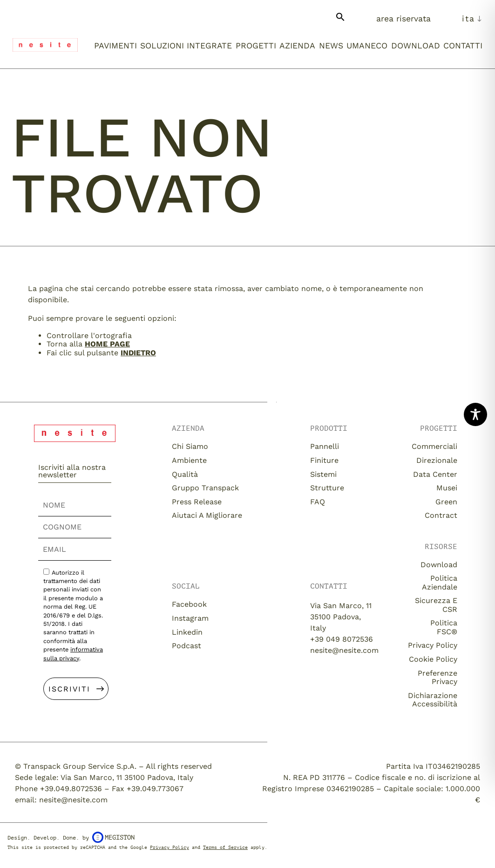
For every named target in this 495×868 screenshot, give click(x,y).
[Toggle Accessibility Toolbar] (475, 414)
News (331, 46)
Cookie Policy (433, 659)
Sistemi (323, 474)
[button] (340, 20)
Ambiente (189, 460)
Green (446, 502)
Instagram (190, 618)
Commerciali (434, 446)
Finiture (324, 460)
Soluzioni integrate (186, 46)
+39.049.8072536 (71, 789)
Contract (441, 515)
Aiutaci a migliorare (207, 515)
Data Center (435, 474)
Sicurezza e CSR (436, 605)
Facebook (189, 604)
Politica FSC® (444, 627)
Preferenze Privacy (437, 677)
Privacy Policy (433, 645)
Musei (447, 488)
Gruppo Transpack (205, 488)
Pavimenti (115, 46)
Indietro (138, 353)
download (439, 565)
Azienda (297, 46)
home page (107, 344)
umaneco (367, 46)
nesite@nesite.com (344, 650)
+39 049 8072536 (342, 639)
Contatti (463, 46)
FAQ (318, 502)
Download (416, 46)
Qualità (185, 474)
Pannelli (325, 446)
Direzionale (437, 460)
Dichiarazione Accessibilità (433, 700)
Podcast (186, 646)
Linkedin (187, 632)
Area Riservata (403, 19)
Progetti (256, 46)
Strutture (327, 488)
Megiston (113, 837)
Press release (197, 502)
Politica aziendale (440, 582)
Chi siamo (190, 446)
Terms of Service (225, 847)
